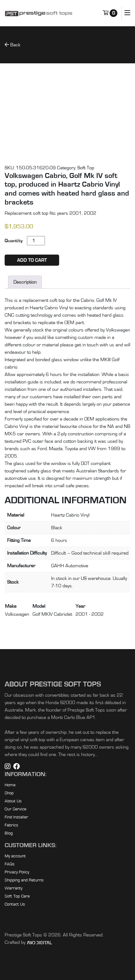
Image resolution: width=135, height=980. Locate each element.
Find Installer (16, 817)
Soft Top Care (17, 896)
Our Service (15, 809)
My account (15, 856)
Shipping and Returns (24, 880)
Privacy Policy (17, 872)
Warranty (13, 888)
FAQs (10, 864)
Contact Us (15, 904)
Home (10, 785)
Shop (9, 793)
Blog (9, 833)
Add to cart (32, 260)
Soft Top (86, 168)
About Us (13, 801)
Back (13, 45)
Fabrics (11, 825)
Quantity (14, 241)
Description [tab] (25, 282)
